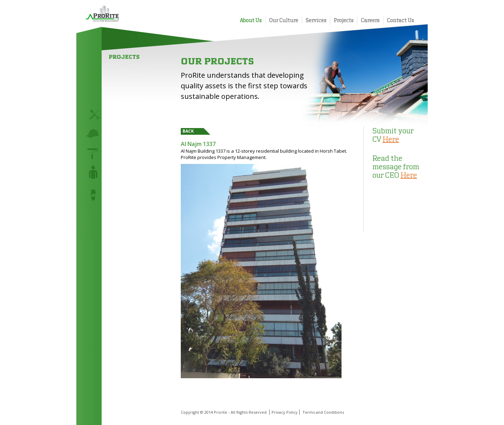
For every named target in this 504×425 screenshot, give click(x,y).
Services (316, 20)
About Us (251, 20)
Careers (370, 20)
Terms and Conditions (323, 412)
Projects (344, 20)
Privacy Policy (285, 412)
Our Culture (284, 20)
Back (188, 131)
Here (391, 139)
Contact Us (400, 20)
